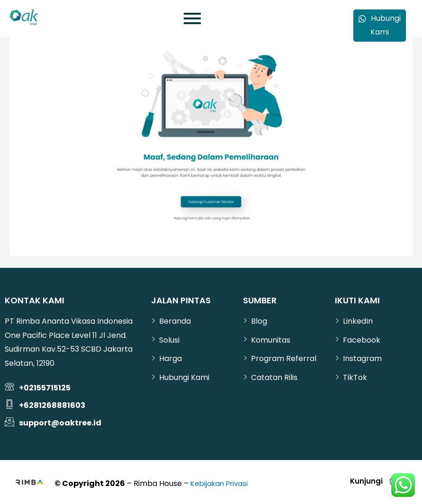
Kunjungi (363, 481)
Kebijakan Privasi (221, 483)
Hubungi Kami (380, 26)
